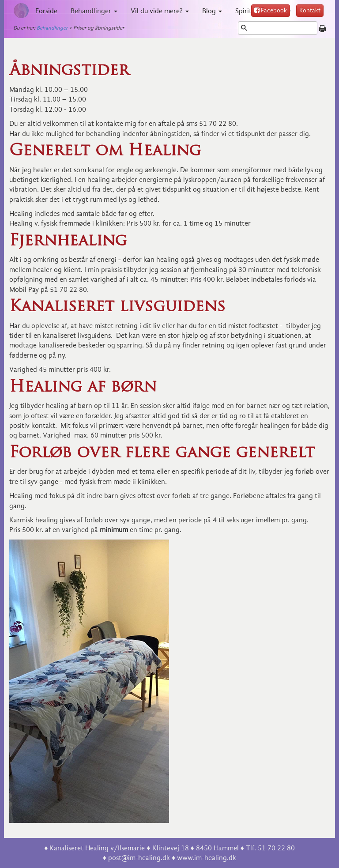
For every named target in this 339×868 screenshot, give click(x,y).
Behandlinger (94, 11)
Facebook (271, 10)
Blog (212, 11)
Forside (46, 11)
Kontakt (310, 10)
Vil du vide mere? (160, 11)
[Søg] (278, 28)
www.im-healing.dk (207, 858)
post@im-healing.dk (139, 858)
